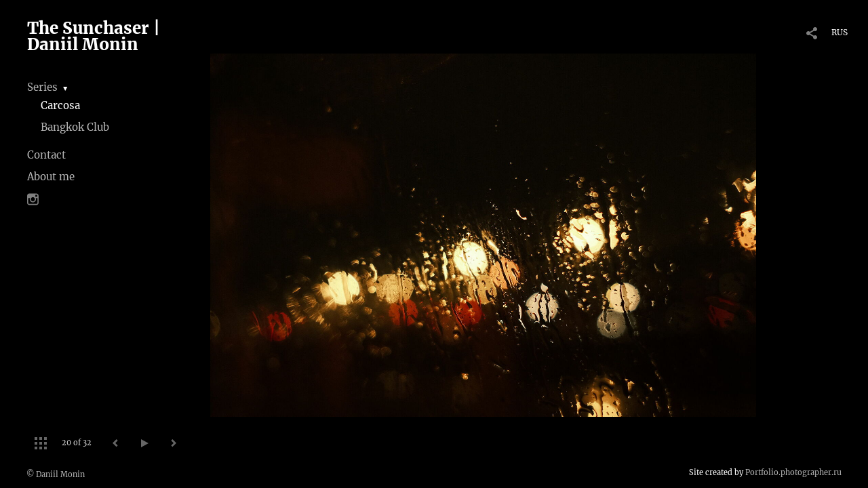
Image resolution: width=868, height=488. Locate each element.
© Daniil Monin (56, 474)
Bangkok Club (75, 127)
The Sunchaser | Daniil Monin (94, 36)
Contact (46, 155)
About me (51, 177)
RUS (840, 32)
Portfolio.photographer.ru (793, 472)
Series (42, 87)
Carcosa (60, 105)
